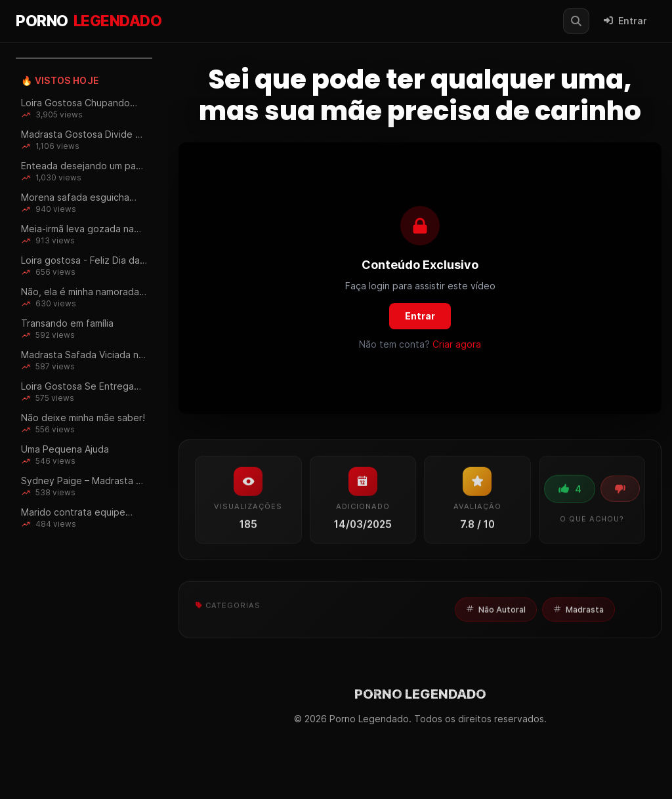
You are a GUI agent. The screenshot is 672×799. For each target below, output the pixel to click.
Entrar (625, 21)
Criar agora (457, 344)
